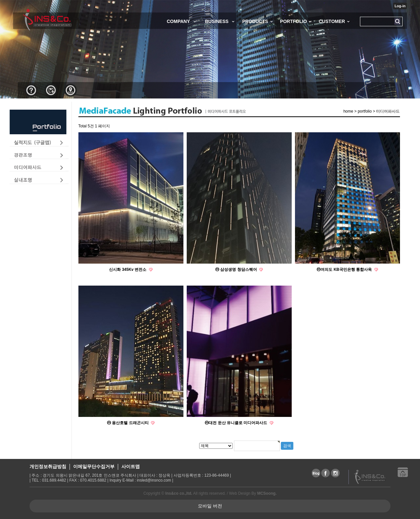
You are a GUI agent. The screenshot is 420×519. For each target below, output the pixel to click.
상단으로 (405, 475)
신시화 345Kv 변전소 (128, 270)
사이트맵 (131, 466)
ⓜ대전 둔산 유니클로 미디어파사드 (236, 423)
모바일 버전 (210, 506)
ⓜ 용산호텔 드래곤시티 (128, 423)
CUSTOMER (332, 21)
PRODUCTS (255, 21)
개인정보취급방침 (48, 466)
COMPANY (178, 21)
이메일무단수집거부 (94, 466)
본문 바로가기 (0, 0)
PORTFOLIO (294, 21)
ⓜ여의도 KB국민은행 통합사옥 (345, 270)
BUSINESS (217, 21)
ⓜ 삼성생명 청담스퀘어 (237, 270)
